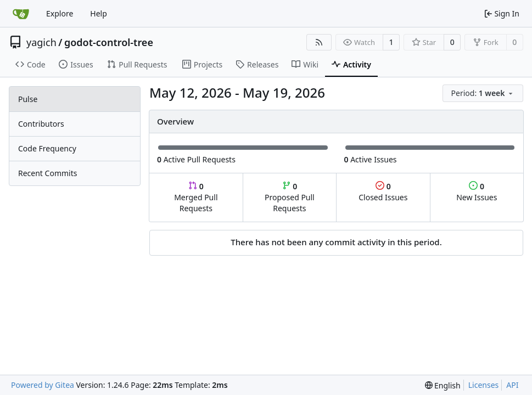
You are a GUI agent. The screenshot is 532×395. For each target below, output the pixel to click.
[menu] (483, 93)
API (512, 385)
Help (99, 13)
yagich (41, 42)
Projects (202, 64)
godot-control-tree (109, 42)
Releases (257, 64)
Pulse (28, 99)
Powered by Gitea (43, 385)
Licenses (484, 385)
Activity (351, 64)
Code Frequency (47, 148)
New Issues (477, 192)
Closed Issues (383, 192)
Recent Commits (47, 173)
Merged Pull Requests (196, 197)
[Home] (21, 14)
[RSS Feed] (319, 42)
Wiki (305, 64)
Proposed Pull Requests (290, 197)
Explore (60, 13)
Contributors (41, 124)
